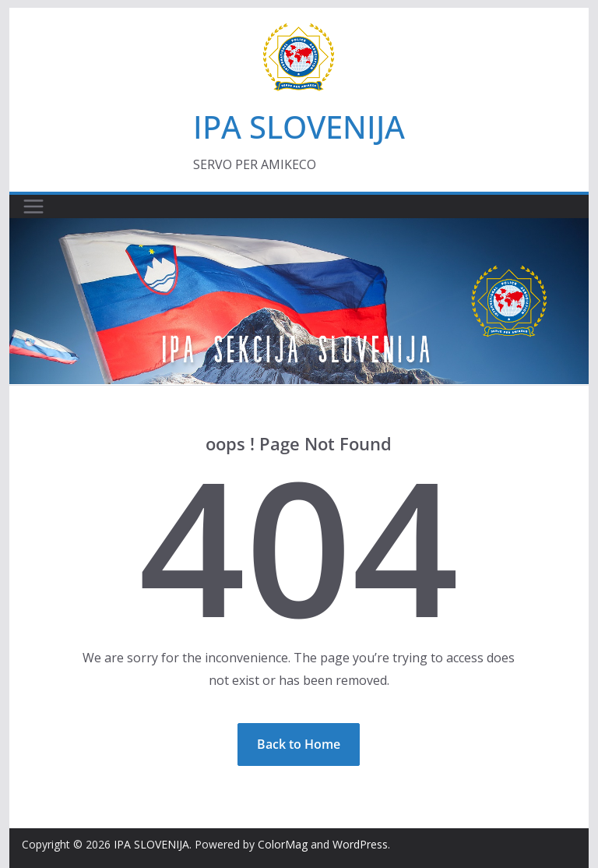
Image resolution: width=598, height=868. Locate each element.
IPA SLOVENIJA (299, 127)
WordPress (360, 844)
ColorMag (283, 844)
